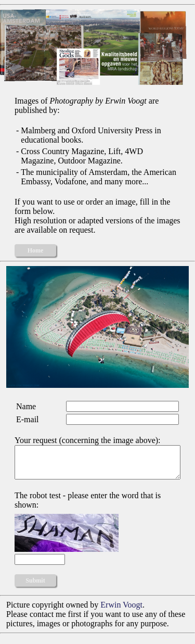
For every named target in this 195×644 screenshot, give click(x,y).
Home (36, 250)
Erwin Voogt (121, 611)
